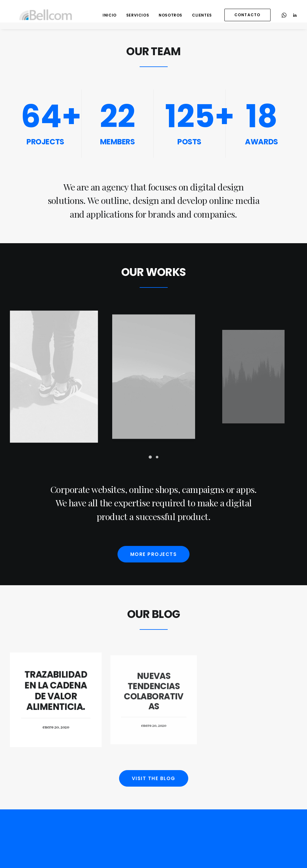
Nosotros (170, 15)
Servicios (138, 15)
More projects (154, 554)
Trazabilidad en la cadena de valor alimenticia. (56, 692)
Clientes (202, 15)
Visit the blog (154, 778)
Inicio (110, 15)
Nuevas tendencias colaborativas (153, 694)
